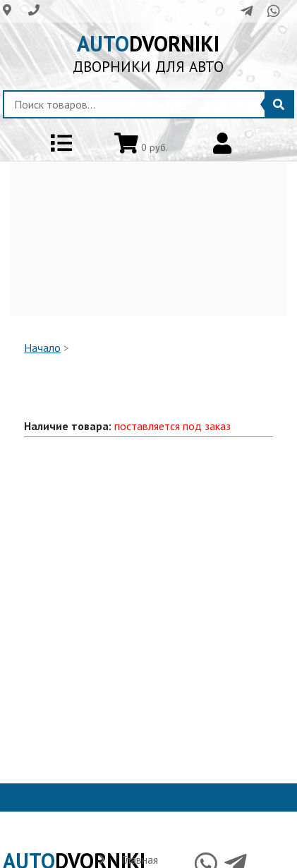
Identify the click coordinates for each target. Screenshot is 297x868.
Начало (42, 348)
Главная (140, 860)
